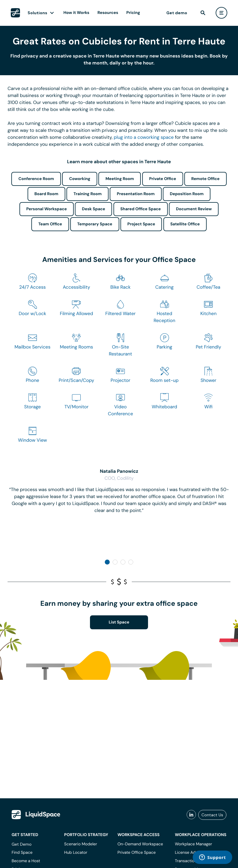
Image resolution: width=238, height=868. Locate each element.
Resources (108, 13)
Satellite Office (185, 224)
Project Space (141, 224)
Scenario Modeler (81, 844)
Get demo (177, 13)
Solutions (37, 13)
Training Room (88, 194)
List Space (119, 622)
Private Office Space (137, 853)
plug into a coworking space (144, 137)
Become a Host (26, 861)
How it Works (76, 13)
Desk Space (93, 209)
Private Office (163, 179)
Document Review (194, 209)
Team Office (50, 224)
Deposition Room (187, 194)
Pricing (133, 13)
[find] (203, 13)
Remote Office (205, 179)
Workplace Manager (193, 844)
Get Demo (22, 844)
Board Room (46, 194)
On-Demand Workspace (140, 844)
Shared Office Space (141, 209)
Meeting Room (120, 179)
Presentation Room (136, 194)
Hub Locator (76, 853)
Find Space (22, 853)
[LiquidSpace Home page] (15, 13)
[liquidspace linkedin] (191, 815)
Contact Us (212, 815)
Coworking (80, 179)
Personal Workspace (47, 209)
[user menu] (221, 13)
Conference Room (36, 179)
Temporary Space (95, 224)
